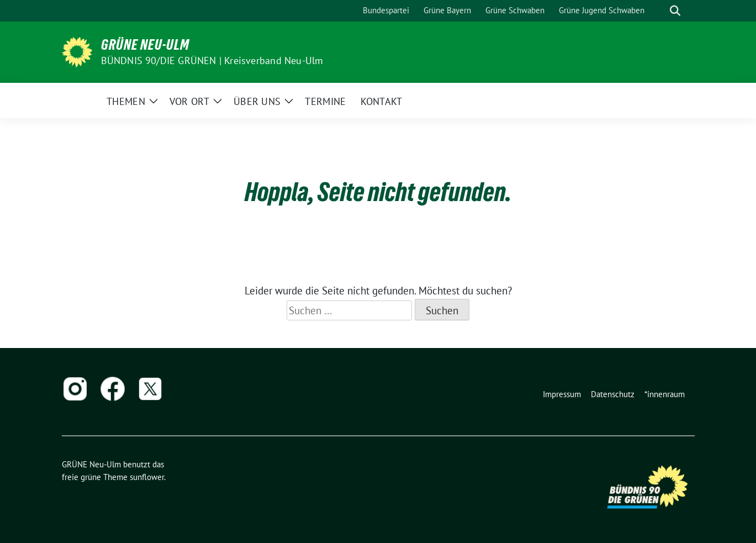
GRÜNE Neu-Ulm (145, 45)
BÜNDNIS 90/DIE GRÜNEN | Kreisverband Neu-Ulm (212, 60)
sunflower (147, 477)
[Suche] (659, 11)
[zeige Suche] (675, 11)
